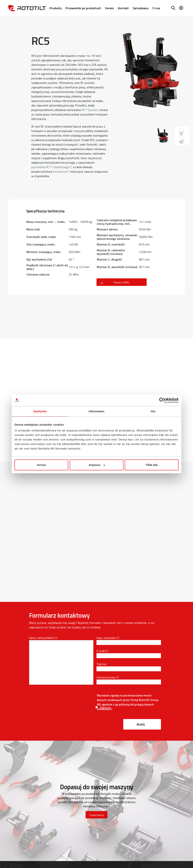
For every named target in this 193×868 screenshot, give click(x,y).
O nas (156, 8)
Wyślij (141, 724)
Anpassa (97, 465)
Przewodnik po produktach (83, 8)
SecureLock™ (61, 172)
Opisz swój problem (41, 638)
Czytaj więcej (96, 815)
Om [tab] (153, 411)
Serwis (109, 8)
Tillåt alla (152, 465)
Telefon (101, 664)
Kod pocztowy (106, 677)
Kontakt (123, 8)
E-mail (101, 651)
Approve (105, 707)
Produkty (56, 8)
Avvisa (41, 465)
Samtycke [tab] (40, 411)
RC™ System (90, 110)
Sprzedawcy (141, 8)
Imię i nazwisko (106, 638)
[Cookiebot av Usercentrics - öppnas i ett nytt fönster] (162, 400)
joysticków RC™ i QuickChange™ (51, 167)
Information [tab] (96, 411)
